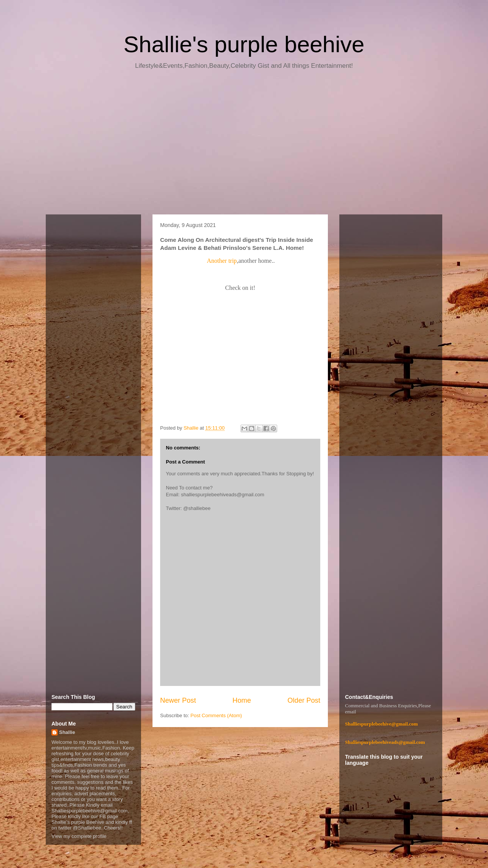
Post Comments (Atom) (216, 715)
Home (242, 700)
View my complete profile (79, 836)
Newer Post (178, 700)
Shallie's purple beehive (244, 44)
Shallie (67, 732)
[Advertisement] (244, 145)
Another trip (222, 261)
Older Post (304, 700)
